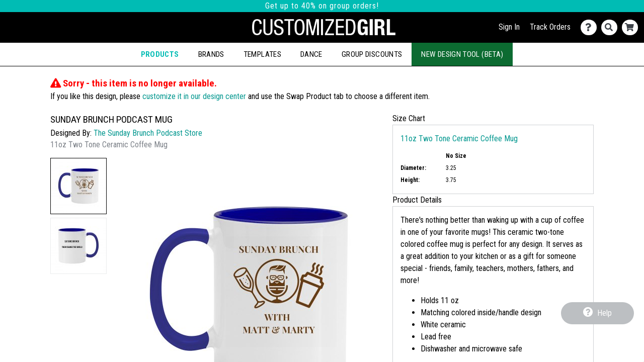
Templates (262, 54)
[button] (78, 186)
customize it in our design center (194, 96)
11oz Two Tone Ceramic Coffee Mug (459, 139)
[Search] (612, 27)
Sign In (509, 27)
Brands (211, 54)
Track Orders (550, 27)
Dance (311, 54)
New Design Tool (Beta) (462, 54)
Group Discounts (372, 54)
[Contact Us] (591, 27)
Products (160, 54)
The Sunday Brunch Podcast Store (148, 133)
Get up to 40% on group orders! (322, 6)
